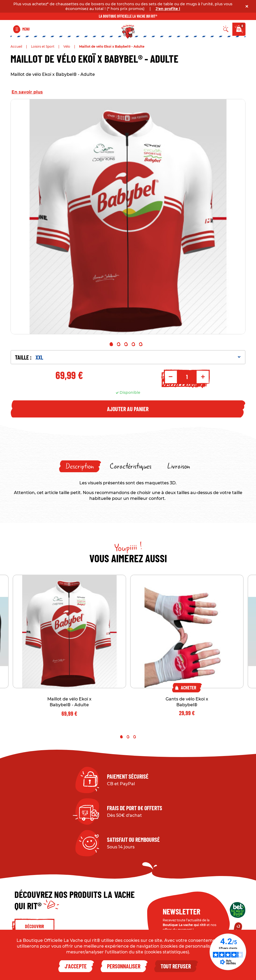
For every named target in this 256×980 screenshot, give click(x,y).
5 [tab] (141, 344)
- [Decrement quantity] (171, 377)
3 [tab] (126, 344)
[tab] (80, 466)
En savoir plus (27, 92)
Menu (26, 29)
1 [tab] (111, 344)
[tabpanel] (128, 217)
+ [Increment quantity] (203, 377)
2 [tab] (119, 344)
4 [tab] (133, 344)
